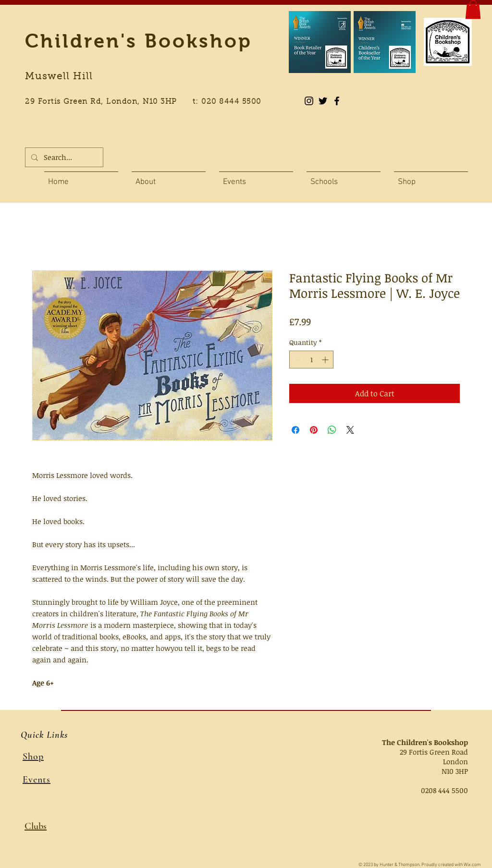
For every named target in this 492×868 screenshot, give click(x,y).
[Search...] (63, 157)
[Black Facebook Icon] (337, 101)
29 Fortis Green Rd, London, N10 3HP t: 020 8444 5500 (148, 102)
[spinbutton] (311, 360)
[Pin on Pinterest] (314, 430)
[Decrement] (297, 360)
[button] (473, 9)
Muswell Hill (59, 77)
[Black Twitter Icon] (323, 101)
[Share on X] (350, 430)
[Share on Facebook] (295, 430)
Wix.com (472, 865)
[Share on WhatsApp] (332, 430)
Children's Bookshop (139, 41)
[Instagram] (309, 101)
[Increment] (326, 360)
